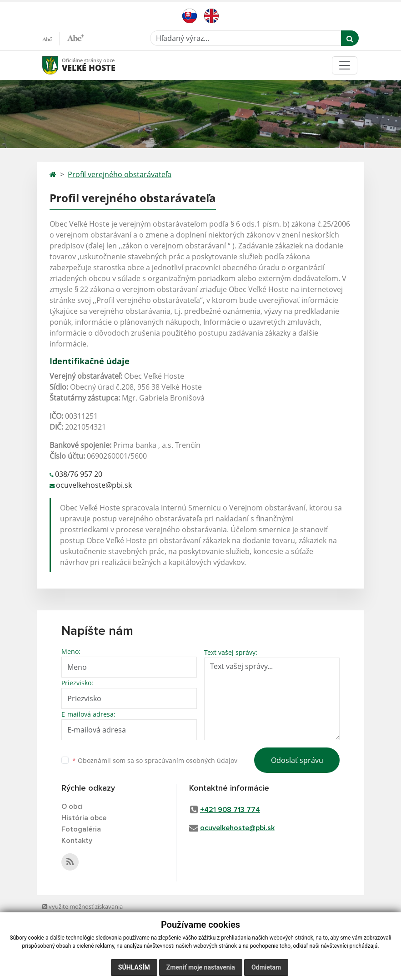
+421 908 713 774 (230, 810)
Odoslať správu (297, 760)
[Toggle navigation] (345, 65)
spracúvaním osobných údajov (191, 760)
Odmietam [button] (266, 967)
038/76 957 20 (79, 474)
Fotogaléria (81, 829)
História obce (84, 818)
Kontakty (77, 841)
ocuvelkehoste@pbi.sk (94, 485)
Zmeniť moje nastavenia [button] (201, 967)
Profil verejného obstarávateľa (120, 174)
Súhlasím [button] (134, 967)
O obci (72, 807)
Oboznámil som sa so (155, 760)
